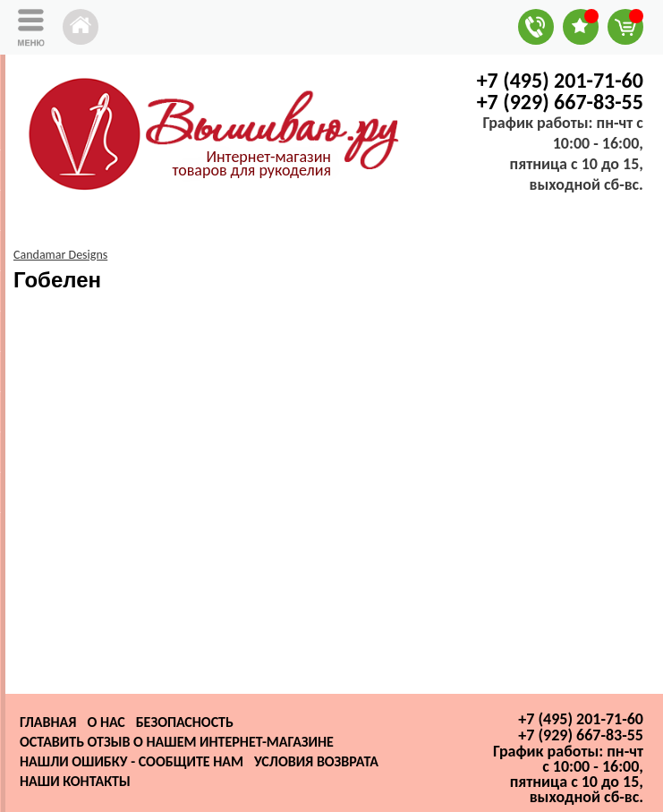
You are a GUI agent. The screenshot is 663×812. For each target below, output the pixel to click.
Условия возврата (316, 761)
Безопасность (185, 722)
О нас (106, 722)
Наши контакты (75, 781)
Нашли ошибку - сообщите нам (132, 761)
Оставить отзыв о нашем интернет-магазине (177, 742)
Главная (48, 722)
